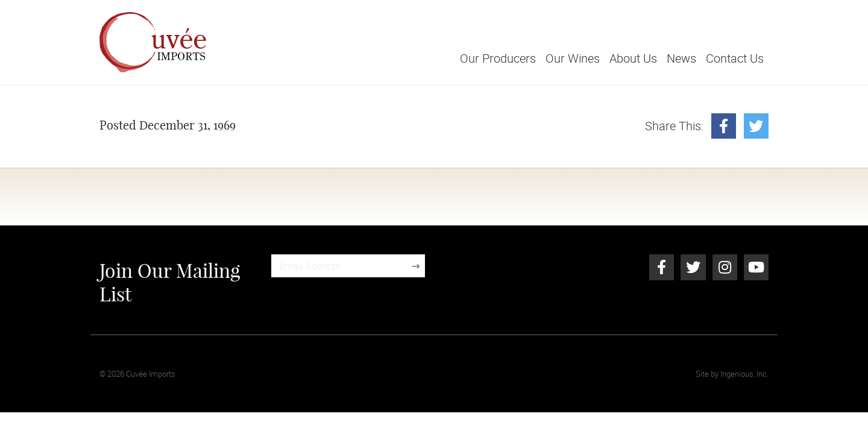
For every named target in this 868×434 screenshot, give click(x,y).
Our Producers (498, 58)
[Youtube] (756, 267)
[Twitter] (756, 126)
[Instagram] (725, 267)
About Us (633, 58)
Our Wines (573, 58)
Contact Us (735, 58)
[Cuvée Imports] (153, 42)
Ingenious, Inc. (744, 374)
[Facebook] (724, 126)
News (681, 58)
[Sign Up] (416, 266)
